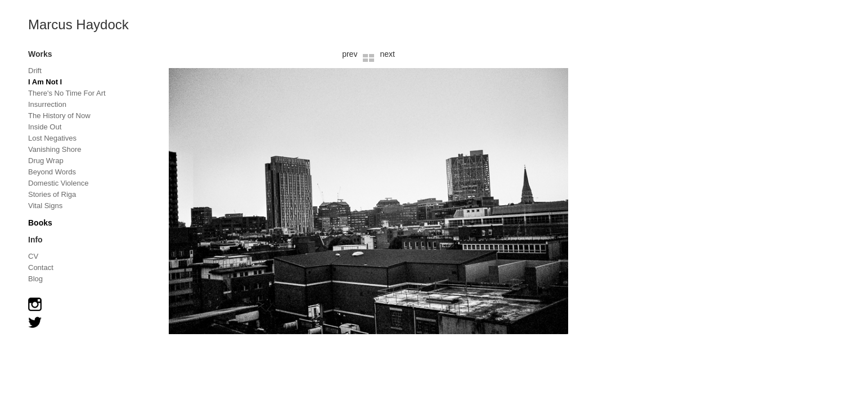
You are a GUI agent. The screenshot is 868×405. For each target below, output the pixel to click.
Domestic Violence (58, 183)
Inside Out (45, 127)
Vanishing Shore (55, 149)
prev (350, 54)
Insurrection (47, 104)
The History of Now (59, 116)
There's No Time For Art (67, 93)
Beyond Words (52, 172)
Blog (35, 279)
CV (33, 256)
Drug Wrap (46, 161)
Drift (35, 71)
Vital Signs (45, 206)
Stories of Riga (52, 194)
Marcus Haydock (78, 24)
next (387, 54)
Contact (41, 267)
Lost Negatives (52, 138)
